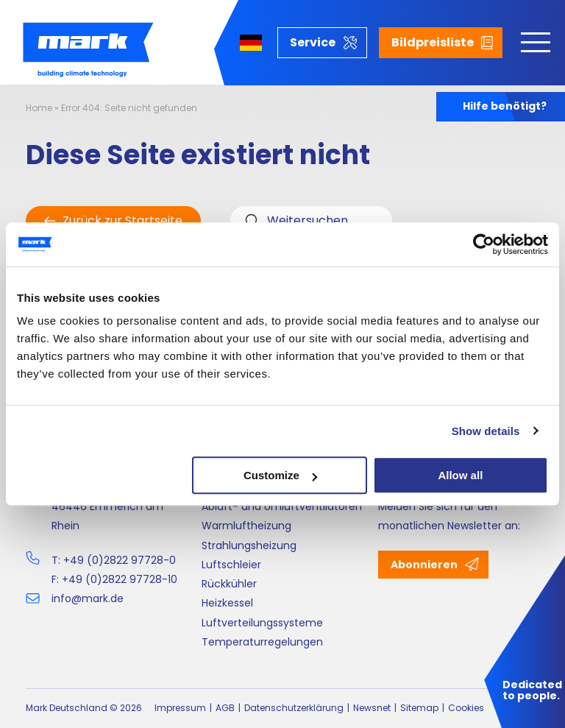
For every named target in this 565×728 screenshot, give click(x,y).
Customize (280, 475)
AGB (225, 708)
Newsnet (372, 708)
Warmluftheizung (246, 526)
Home (39, 108)
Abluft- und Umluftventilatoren (282, 506)
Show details (486, 431)
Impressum (180, 708)
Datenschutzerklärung (294, 708)
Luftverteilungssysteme (262, 623)
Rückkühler (229, 584)
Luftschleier (231, 565)
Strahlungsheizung (249, 545)
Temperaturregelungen (262, 642)
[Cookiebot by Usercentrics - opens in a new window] (484, 244)
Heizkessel (227, 603)
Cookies (466, 708)
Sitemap (419, 708)
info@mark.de (88, 598)
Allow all (460, 475)
